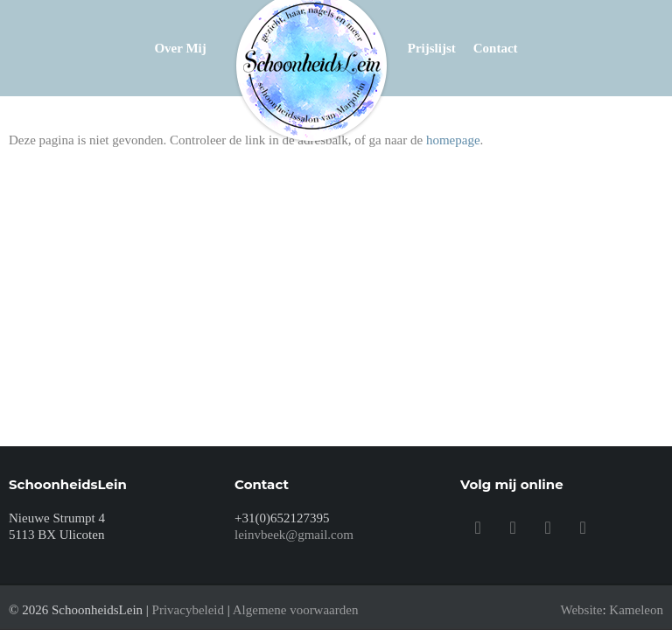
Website (581, 610)
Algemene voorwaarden (296, 610)
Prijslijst (432, 48)
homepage (453, 140)
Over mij (180, 48)
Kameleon (636, 610)
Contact (496, 48)
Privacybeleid (188, 610)
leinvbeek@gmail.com (294, 535)
